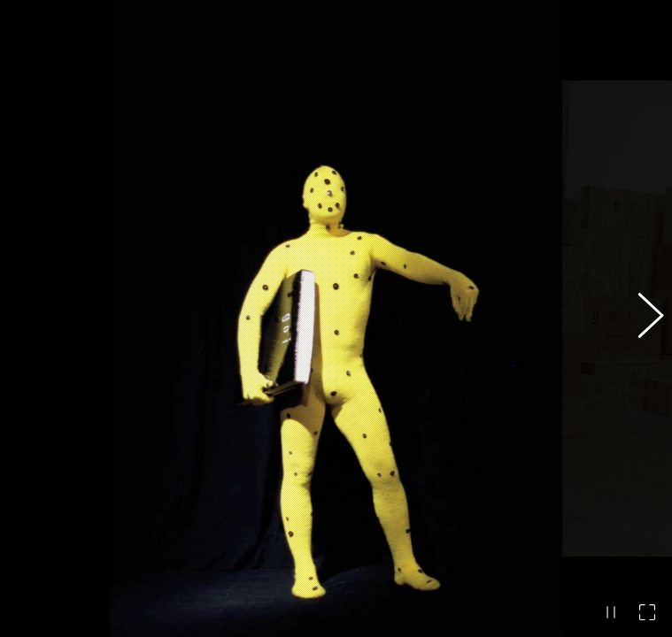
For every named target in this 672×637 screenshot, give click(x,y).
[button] (641, 318)
